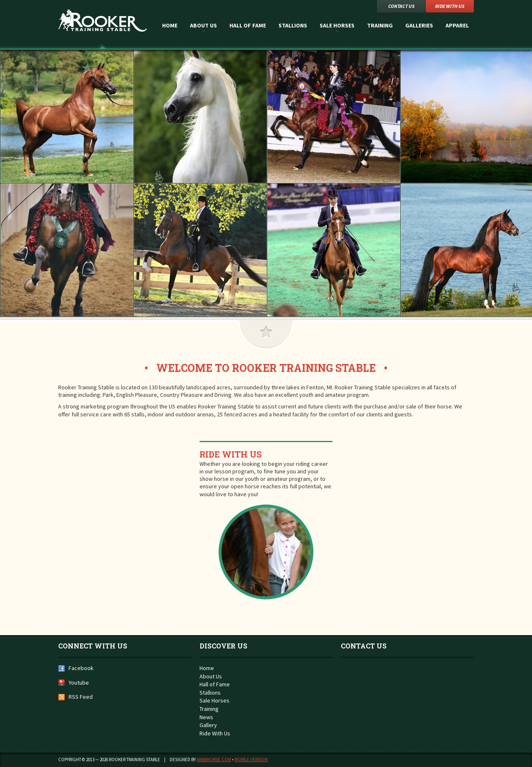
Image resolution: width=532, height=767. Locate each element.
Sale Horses (337, 25)
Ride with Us (450, 6)
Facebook (81, 668)
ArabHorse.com (214, 760)
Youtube (79, 683)
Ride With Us (230, 454)
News (206, 717)
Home (170, 25)
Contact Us (401, 6)
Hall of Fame (248, 25)
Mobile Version (251, 760)
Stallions (293, 25)
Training (380, 25)
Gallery (208, 725)
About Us (203, 25)
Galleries (419, 25)
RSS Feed (81, 697)
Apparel (457, 25)
